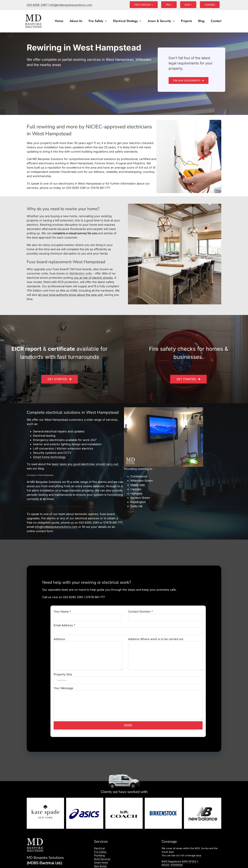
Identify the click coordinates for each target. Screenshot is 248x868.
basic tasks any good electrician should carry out (85, 464)
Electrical (99, 848)
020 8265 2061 (37, 5)
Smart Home (101, 863)
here (199, 855)
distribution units (81, 273)
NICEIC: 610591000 (172, 865)
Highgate (136, 493)
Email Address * (128, 628)
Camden (136, 489)
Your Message (128, 696)
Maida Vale (138, 485)
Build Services (102, 859)
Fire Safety (100, 852)
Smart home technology (49, 457)
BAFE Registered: (180, 861)
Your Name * (88, 614)
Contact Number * (165, 614)
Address (88, 647)
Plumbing (99, 855)
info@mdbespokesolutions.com (71, 5)
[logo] (34, 14)
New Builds (100, 866)
